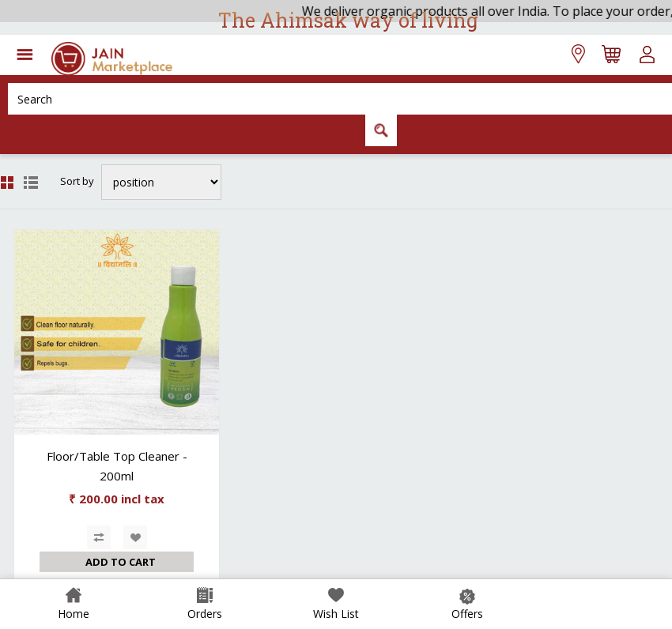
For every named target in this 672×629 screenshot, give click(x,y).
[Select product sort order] (161, 182)
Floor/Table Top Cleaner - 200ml (117, 466)
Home (74, 614)
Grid (7, 183)
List (31, 183)
